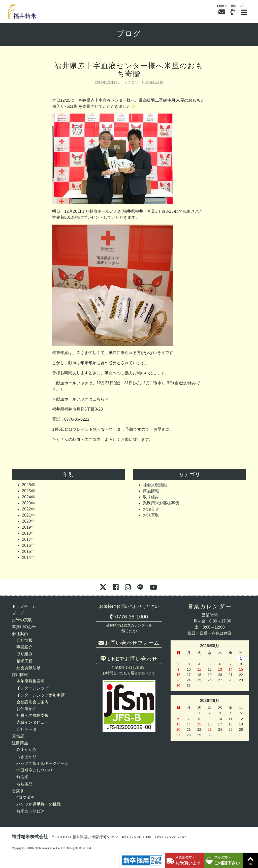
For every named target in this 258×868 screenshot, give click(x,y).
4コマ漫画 (26, 797)
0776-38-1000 (129, 617)
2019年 (28, 527)
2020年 (28, 521)
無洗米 (22, 777)
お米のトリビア (30, 811)
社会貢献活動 (152, 82)
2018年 (28, 533)
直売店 (18, 736)
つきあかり (26, 757)
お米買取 (151, 515)
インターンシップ (33, 688)
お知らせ (151, 509)
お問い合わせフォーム (129, 643)
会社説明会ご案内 (33, 702)
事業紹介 (24, 647)
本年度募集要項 (30, 681)
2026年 (28, 485)
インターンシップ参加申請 (41, 695)
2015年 (28, 551)
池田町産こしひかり (35, 770)
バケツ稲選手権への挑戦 (39, 804)
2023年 (28, 503)
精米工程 (24, 661)
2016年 (28, 545)
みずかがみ (26, 750)
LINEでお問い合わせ (129, 659)
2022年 (28, 509)
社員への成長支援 (33, 715)
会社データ (26, 729)
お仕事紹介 (26, 709)
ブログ (129, 34)
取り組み (151, 497)
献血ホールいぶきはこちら (80, 399)
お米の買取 (22, 620)
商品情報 (151, 491)
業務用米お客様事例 (161, 503)
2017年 (28, 539)
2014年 (28, 558)
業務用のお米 (24, 627)
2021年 (28, 515)
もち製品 (24, 784)
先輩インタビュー (33, 722)
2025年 (28, 491)
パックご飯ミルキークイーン (43, 763)
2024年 (28, 497)
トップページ (24, 606)
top (250, 860)
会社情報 (24, 640)
